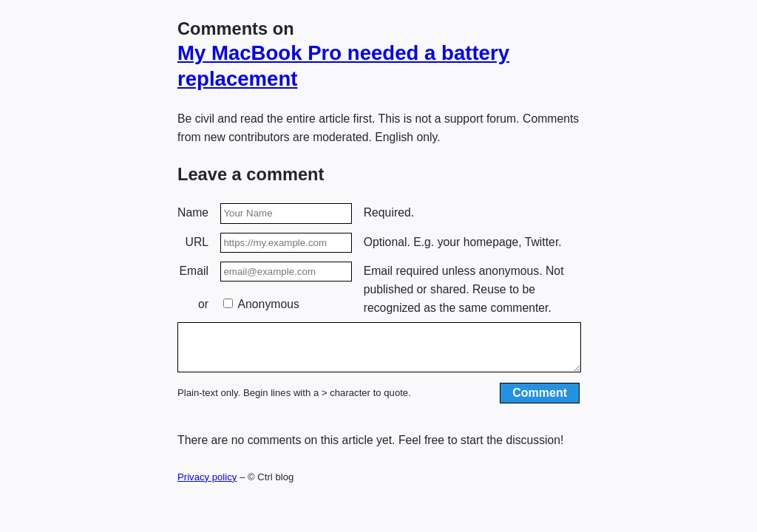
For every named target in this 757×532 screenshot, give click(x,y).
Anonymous (261, 304)
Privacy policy (207, 486)
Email (194, 271)
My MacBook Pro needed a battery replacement (343, 66)
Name (193, 212)
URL (197, 242)
